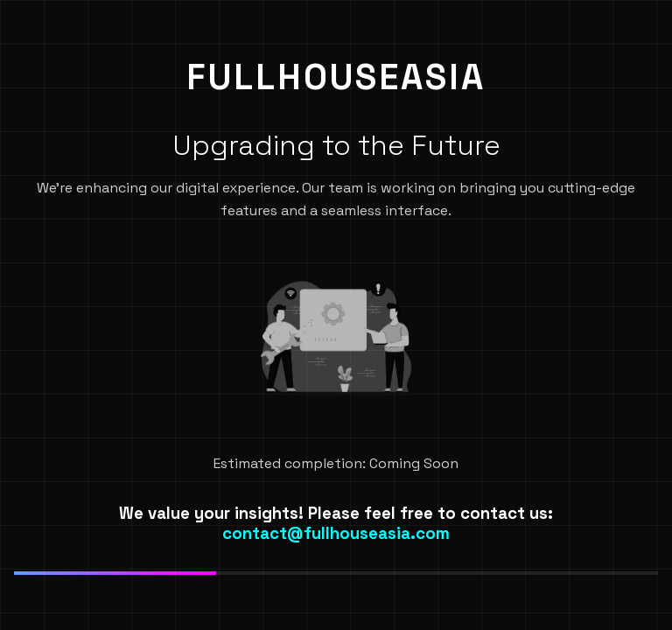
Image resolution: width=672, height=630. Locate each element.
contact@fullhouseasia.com (336, 533)
